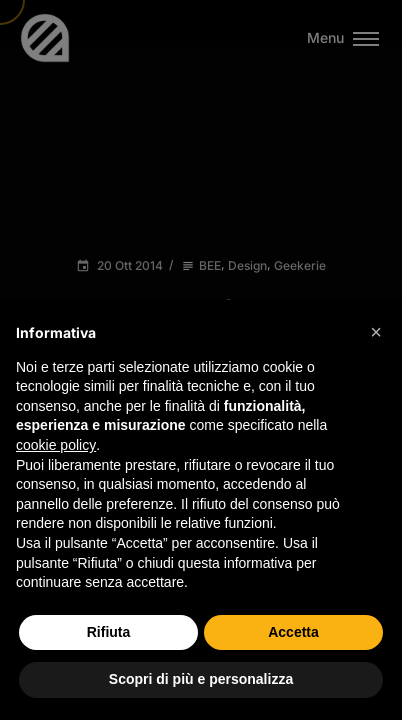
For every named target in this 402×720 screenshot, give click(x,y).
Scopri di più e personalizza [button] (201, 679)
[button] (376, 332)
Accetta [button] (293, 632)
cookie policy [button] (56, 445)
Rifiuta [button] (109, 632)
